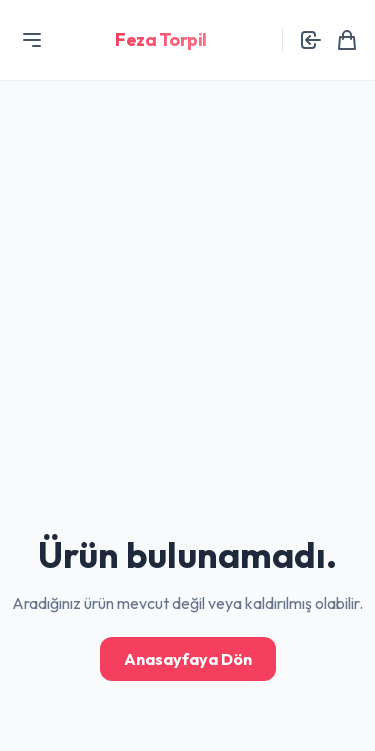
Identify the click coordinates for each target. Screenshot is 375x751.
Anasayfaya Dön (188, 659)
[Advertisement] (187, 187)
